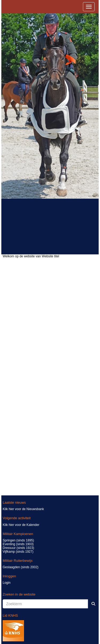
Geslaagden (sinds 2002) (21, 567)
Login (7, 583)
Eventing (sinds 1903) (18, 544)
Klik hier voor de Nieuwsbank (23, 509)
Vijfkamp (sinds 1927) (18, 552)
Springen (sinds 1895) (18, 540)
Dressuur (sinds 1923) (18, 548)
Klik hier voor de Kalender (21, 525)
